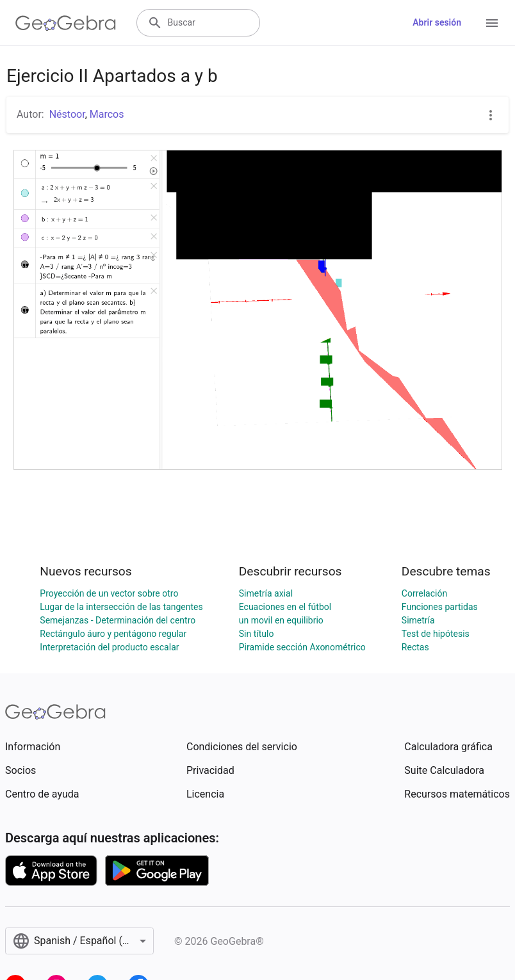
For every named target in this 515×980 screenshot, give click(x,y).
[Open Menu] (492, 23)
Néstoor (67, 114)
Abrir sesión (437, 22)
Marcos (107, 114)
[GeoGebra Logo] (66, 23)
